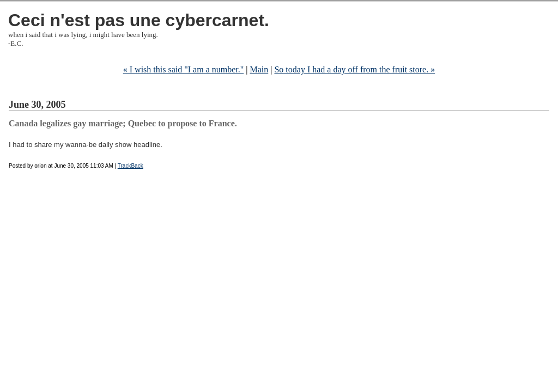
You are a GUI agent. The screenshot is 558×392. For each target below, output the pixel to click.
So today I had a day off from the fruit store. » (354, 69)
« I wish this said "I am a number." (183, 69)
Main (259, 69)
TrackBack (131, 166)
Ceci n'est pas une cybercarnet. (139, 20)
